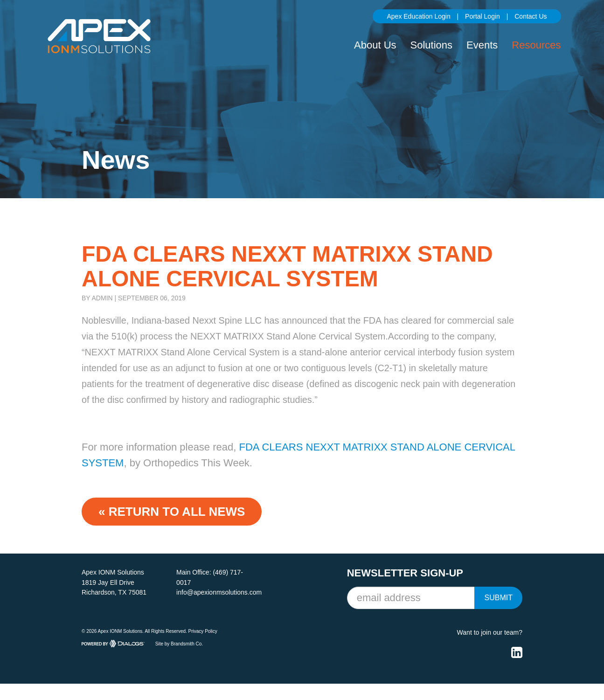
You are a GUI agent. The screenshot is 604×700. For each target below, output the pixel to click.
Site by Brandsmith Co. (179, 643)
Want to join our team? (490, 632)
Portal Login (483, 16)
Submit (498, 598)
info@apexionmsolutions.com (219, 592)
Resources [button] (536, 45)
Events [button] (482, 45)
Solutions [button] (432, 45)
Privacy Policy (203, 631)
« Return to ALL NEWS (172, 512)
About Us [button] (375, 45)
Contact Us (531, 16)
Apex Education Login (418, 16)
